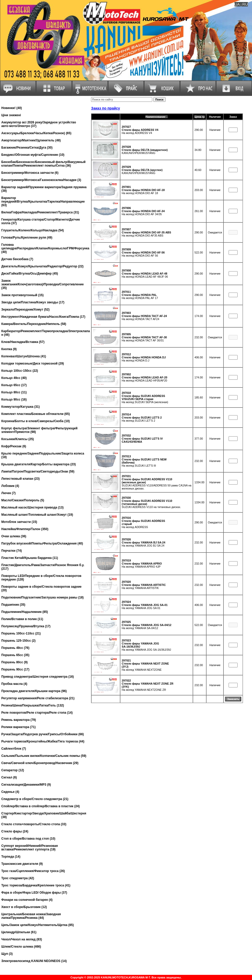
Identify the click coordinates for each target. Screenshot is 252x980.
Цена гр (200, 117)
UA (237, 4)
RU (245, 4)
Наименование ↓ (157, 117)
